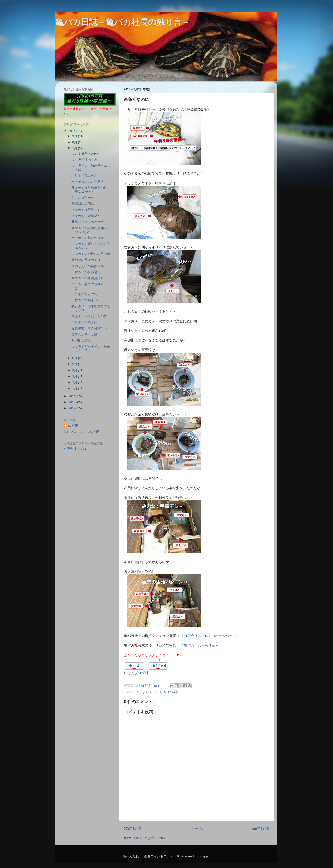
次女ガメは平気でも (86, 210)
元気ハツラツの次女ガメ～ (91, 222)
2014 (72, 396)
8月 (75, 142)
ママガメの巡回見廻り (88, 278)
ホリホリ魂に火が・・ (88, 176)
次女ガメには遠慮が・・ (89, 216)
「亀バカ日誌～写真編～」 (201, 645)
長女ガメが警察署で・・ (89, 272)
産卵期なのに (81, 340)
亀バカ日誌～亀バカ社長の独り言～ (123, 22)
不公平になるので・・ (88, 294)
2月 (75, 382)
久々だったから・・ (86, 198)
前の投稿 (261, 829)
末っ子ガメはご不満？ (88, 182)
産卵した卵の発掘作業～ (89, 266)
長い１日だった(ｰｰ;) (86, 154)
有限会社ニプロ (75, 449)
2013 (72, 402)
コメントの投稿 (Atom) (148, 838)
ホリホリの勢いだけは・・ (91, 238)
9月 (75, 136)
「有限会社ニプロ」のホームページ (208, 636)
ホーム (197, 829)
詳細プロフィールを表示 (81, 432)
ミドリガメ (144, 692)
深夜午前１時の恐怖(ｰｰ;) (89, 328)
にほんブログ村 (136, 673)
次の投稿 (133, 829)
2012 (72, 408)
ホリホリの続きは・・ (88, 322)
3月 (75, 376)
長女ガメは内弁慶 (84, 160)
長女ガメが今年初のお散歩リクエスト (91, 349)
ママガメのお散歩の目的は (91, 254)
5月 (75, 364)
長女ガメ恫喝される (86, 300)
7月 (75, 148)
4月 (75, 370)
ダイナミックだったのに (89, 316)
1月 (75, 388)
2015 (72, 131)
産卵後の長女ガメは (86, 260)
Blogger (204, 856)
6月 (75, 358)
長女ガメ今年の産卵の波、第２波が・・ (91, 190)
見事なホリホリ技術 (86, 334)
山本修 (73, 426)
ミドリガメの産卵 (166, 692)
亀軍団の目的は (83, 204)
